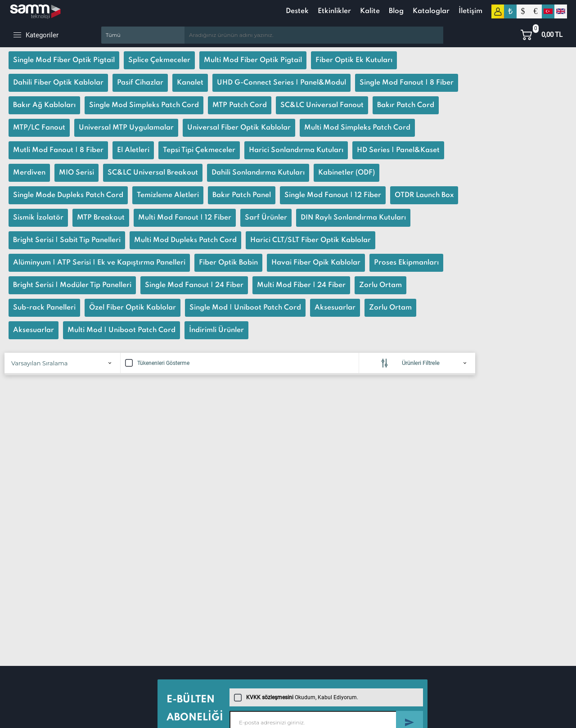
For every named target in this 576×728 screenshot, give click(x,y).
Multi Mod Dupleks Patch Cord (185, 240)
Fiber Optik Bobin (228, 263)
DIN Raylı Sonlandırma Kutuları (353, 218)
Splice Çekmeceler (159, 60)
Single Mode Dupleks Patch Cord (68, 195)
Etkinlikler (334, 11)
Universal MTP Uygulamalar (126, 128)
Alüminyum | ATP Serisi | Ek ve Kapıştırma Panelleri (99, 263)
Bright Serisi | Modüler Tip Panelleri (72, 285)
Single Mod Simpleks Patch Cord (144, 105)
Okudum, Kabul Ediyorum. (296, 697)
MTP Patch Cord (240, 105)
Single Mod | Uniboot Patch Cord (245, 308)
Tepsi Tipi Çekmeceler (199, 150)
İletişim (470, 11)
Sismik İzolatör (38, 218)
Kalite (370, 11)
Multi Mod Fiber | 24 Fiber (301, 285)
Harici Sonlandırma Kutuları (296, 150)
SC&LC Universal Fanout (322, 105)
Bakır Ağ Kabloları (44, 105)
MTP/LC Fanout (39, 128)
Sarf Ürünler (266, 218)
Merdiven (29, 173)
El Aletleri (133, 150)
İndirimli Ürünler (216, 330)
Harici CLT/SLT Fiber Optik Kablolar (310, 240)
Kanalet (190, 83)
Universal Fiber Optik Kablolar (239, 128)
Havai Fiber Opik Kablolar (316, 263)
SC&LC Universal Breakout (153, 173)
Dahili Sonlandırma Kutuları (258, 173)
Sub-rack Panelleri (44, 308)
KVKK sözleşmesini (270, 697)
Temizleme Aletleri (168, 195)
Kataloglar (431, 11)
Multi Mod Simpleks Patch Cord (357, 128)
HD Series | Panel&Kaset (398, 150)
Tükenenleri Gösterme (157, 363)
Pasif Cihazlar (140, 83)
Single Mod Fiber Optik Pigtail (64, 60)
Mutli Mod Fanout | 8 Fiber (58, 150)
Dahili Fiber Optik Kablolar (58, 83)
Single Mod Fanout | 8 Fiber (407, 83)
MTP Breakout (101, 218)
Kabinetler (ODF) (346, 173)
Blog (396, 11)
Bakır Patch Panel (242, 195)
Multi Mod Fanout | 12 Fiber (185, 218)
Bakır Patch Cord (406, 105)
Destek (297, 11)
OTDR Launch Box (424, 195)
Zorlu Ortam (380, 285)
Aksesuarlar (335, 308)
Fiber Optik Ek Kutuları (354, 60)
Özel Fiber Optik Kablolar (133, 308)
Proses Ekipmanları (406, 263)
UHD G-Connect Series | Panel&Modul (281, 83)
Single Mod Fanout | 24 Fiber (194, 285)
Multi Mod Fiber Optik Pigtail (253, 60)
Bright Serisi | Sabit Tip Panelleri (67, 240)
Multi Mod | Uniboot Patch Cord (121, 330)
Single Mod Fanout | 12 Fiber (333, 195)
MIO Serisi (76, 173)
